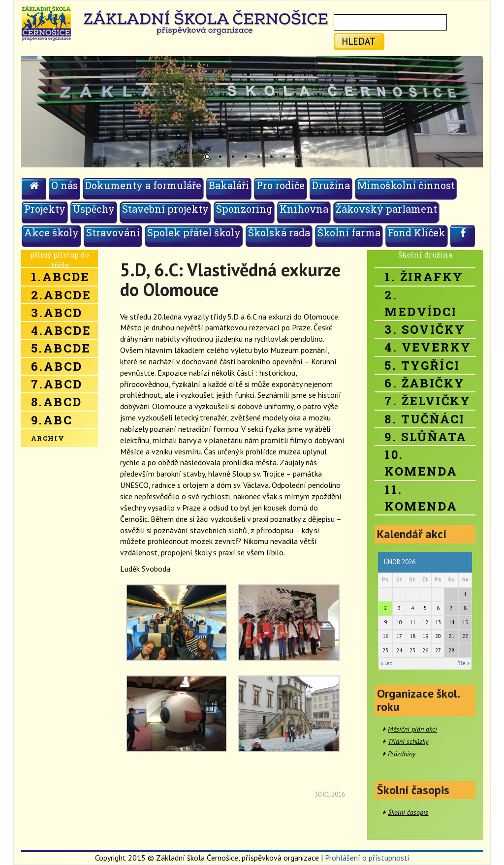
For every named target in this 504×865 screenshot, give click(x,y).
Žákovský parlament (386, 209)
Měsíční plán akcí (412, 729)
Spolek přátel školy (194, 232)
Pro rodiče (281, 185)
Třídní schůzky (408, 741)
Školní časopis (408, 812)
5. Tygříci (422, 365)
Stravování (113, 232)
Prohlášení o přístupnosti (367, 858)
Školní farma (349, 232)
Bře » (463, 663)
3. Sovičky (425, 329)
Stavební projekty (165, 209)
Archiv (48, 438)
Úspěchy (94, 209)
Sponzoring (244, 209)
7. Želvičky (427, 401)
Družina (331, 185)
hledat (359, 41)
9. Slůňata (425, 437)
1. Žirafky (424, 277)
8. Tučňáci (425, 419)
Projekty (45, 209)
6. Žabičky (425, 383)
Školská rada (279, 232)
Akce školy (51, 232)
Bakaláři (229, 185)
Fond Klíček (417, 232)
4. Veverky (428, 347)
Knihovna (304, 209)
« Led (387, 663)
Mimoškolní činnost (406, 185)
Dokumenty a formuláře (143, 185)
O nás (64, 185)
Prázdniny (402, 754)
